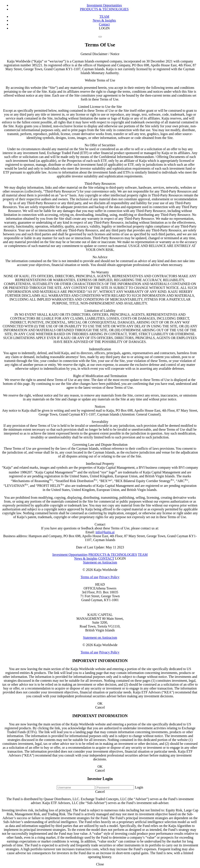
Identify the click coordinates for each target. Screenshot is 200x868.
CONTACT (106, 558)
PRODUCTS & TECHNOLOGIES (104, 9)
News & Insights (104, 20)
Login (139, 787)
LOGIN (104, 28)
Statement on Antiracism (100, 562)
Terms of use (89, 577)
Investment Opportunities (104, 5)
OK (100, 703)
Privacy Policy (109, 577)
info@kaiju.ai (105, 532)
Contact (104, 24)
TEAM (104, 17)
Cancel (100, 707)
